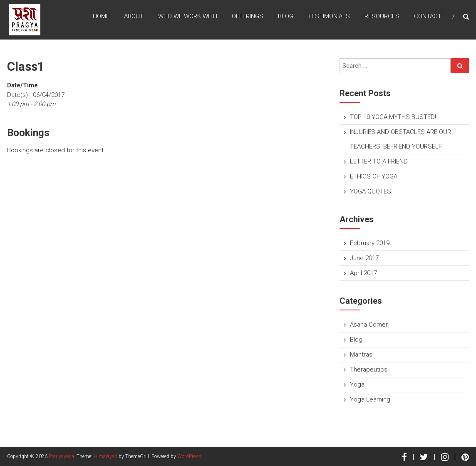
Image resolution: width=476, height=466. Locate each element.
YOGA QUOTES (371, 191)
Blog (286, 16)
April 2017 (363, 273)
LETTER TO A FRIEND (379, 161)
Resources (382, 16)
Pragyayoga (61, 456)
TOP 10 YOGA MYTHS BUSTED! (393, 117)
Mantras (361, 354)
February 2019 (370, 243)
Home (101, 16)
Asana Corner (369, 325)
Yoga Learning (370, 399)
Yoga (357, 384)
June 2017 (364, 258)
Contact (428, 16)
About (134, 16)
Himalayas (105, 456)
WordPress (189, 456)
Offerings (248, 16)
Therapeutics (369, 369)
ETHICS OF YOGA (374, 176)
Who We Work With (188, 16)
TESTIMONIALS (329, 16)
